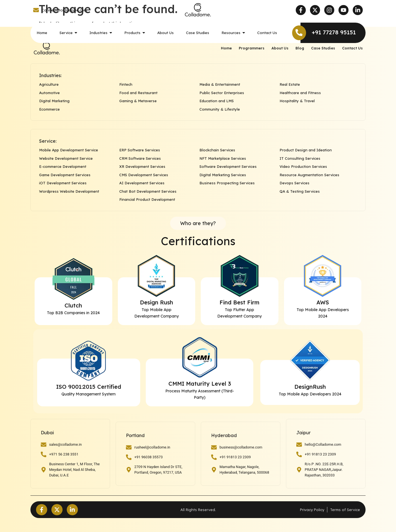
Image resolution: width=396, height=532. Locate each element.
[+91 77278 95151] (299, 33)
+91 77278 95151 (334, 32)
